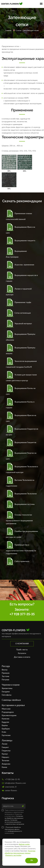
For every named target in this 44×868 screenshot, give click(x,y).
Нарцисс (6, 757)
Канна (4, 767)
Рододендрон (8, 712)
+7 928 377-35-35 (22, 614)
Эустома (5, 676)
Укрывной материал (19, 324)
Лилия (5, 744)
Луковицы (7, 741)
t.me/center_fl (11, 787)
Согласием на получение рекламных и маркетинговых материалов (14, 822)
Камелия (6, 719)
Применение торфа (18, 302)
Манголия (6, 709)
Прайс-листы (22, 650)
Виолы (5, 670)
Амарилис (6, 764)
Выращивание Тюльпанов (21, 494)
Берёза (5, 725)
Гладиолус (6, 751)
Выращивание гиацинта (21, 241)
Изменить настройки (13, 855)
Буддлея (5, 722)
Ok (32, 860)
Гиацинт (5, 747)
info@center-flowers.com (15, 783)
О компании (22, 644)
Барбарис (6, 729)
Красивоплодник (9, 715)
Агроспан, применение (20, 265)
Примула (6, 673)
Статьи (18, 31)
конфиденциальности (15, 831)
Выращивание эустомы (20, 504)
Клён (4, 732)
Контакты (8, 773)
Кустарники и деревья (13, 705)
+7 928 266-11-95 (12, 779)
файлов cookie (24, 844)
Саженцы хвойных (11, 700)
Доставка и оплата (22, 657)
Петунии (5, 680)
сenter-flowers (11, 790)
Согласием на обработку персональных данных (14, 818)
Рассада (6, 666)
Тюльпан (5, 761)
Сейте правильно (18, 561)
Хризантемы (7, 688)
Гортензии (6, 735)
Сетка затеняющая (18, 313)
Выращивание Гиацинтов (21, 442)
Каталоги (22, 653)
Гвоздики (6, 692)
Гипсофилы (7, 695)
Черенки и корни (11, 685)
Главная (8, 31)
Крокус (5, 754)
